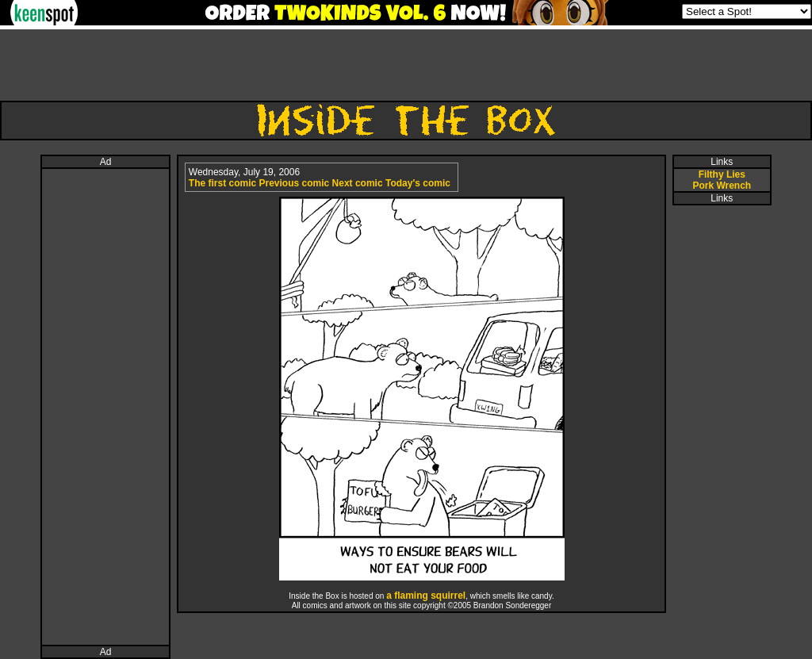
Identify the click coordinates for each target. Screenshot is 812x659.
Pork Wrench (722, 186)
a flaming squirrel (426, 596)
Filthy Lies (722, 174)
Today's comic (418, 183)
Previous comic (295, 183)
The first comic (222, 183)
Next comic (358, 183)
